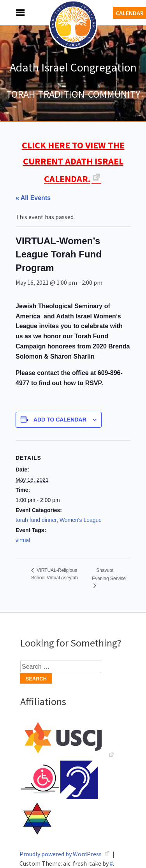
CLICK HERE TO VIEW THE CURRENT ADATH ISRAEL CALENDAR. (73, 162)
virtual (23, 540)
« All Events (33, 198)
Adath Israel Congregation (73, 67)
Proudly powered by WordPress (61, 854)
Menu (12, 13)
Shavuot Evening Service (109, 574)
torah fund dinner (36, 520)
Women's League (81, 520)
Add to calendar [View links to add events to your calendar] (60, 420)
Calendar (130, 13)
